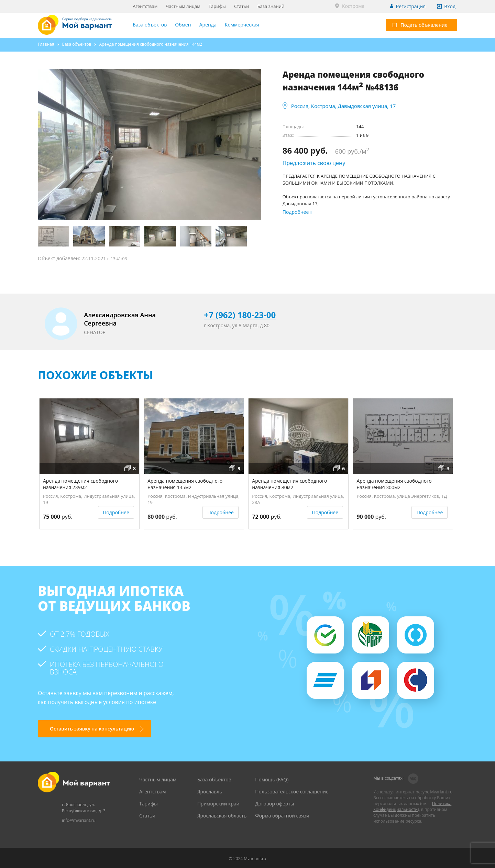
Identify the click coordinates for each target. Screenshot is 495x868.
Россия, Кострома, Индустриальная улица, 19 (89, 498)
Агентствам (145, 6)
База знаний (271, 6)
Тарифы (217, 6)
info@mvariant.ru (79, 820)
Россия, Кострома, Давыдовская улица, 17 (344, 106)
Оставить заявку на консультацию (92, 729)
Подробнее (116, 512)
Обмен (183, 25)
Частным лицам (183, 6)
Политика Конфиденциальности (412, 806)
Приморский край (218, 804)
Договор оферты (274, 804)
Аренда (208, 25)
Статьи (242, 6)
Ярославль (210, 792)
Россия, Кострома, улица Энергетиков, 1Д (402, 496)
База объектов (150, 25)
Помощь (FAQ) (272, 779)
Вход (450, 6)
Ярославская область (222, 816)
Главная (46, 44)
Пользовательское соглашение (292, 792)
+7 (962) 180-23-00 (240, 315)
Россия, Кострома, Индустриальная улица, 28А (298, 498)
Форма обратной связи (282, 816)
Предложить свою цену (314, 163)
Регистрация (411, 6)
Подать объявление (420, 25)
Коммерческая (242, 25)
